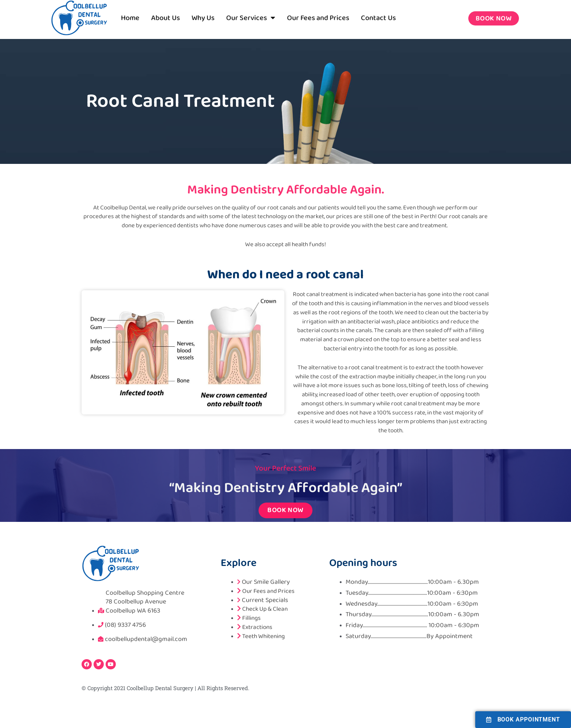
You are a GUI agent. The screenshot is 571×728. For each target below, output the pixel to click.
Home (130, 18)
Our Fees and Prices (318, 18)
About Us (166, 18)
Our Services (251, 18)
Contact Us (378, 18)
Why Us (203, 18)
